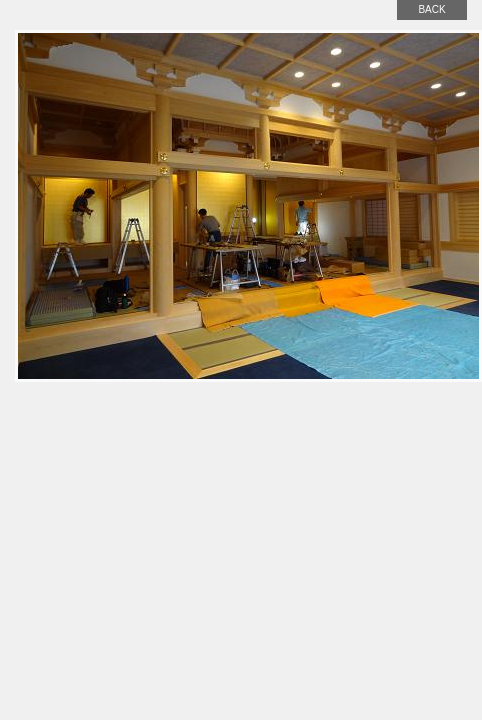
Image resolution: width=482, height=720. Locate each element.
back (431, 9)
